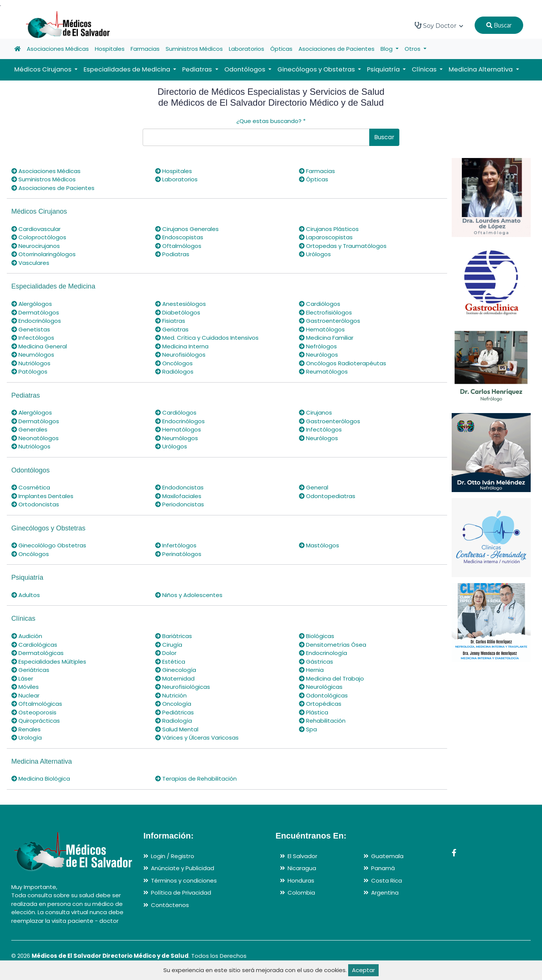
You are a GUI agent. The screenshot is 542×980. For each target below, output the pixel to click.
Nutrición (171, 695)
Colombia (301, 893)
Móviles (25, 687)
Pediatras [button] (198, 69)
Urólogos (315, 254)
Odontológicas (323, 695)
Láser (22, 678)
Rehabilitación (322, 721)
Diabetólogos (178, 312)
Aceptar (363, 970)
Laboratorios (247, 49)
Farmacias (145, 49)
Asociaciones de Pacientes (336, 49)
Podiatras (172, 254)
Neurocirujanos (36, 246)
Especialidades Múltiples (49, 662)
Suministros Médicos (194, 49)
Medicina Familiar (326, 338)
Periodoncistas (180, 504)
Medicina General (39, 346)
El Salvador (302, 856)
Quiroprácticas (36, 721)
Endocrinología (323, 653)
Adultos (26, 595)
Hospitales (110, 49)
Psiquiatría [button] (384, 69)
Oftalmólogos (178, 246)
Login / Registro (173, 856)
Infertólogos (176, 545)
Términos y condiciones (184, 880)
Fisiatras (170, 321)
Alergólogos (32, 304)
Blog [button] (387, 49)
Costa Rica (387, 880)
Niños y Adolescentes (189, 595)
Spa (308, 729)
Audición (27, 636)
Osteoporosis (34, 712)
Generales (29, 429)
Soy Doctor (439, 26)
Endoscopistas (179, 237)
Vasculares (30, 263)
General (314, 487)
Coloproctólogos (39, 237)
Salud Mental (177, 729)
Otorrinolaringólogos (43, 254)
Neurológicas (321, 687)
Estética (170, 662)
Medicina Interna (182, 346)
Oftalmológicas (37, 704)
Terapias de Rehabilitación (196, 779)
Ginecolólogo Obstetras (49, 545)
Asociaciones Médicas (58, 49)
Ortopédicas (320, 704)
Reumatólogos (323, 371)
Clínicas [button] (425, 69)
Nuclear (25, 695)
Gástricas (316, 662)
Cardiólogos (320, 304)
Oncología (173, 704)
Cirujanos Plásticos (329, 229)
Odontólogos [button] (246, 69)
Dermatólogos (35, 312)
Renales (26, 729)
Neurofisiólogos (180, 355)
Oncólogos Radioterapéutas (343, 363)
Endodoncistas (179, 487)
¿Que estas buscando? (271, 121)
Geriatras (172, 329)
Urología (27, 738)
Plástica (314, 712)
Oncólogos (174, 363)
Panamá (383, 868)
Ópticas (281, 49)
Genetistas (31, 329)
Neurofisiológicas (183, 687)
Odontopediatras (327, 496)
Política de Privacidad (181, 893)
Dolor (166, 653)
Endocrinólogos (36, 321)
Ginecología (176, 670)
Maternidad (175, 678)
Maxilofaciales (178, 496)
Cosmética (31, 487)
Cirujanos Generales (187, 229)
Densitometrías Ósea (333, 645)
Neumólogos (33, 355)
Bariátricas (174, 636)
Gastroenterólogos (330, 321)
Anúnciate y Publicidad (183, 868)
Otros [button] (413, 49)
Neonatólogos (35, 438)
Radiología (174, 721)
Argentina (385, 893)
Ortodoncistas (35, 504)
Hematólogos (322, 329)
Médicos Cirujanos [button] (44, 69)
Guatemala (387, 856)
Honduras (301, 880)
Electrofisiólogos (325, 312)
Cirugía (169, 645)
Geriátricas (30, 670)
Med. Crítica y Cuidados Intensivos (207, 338)
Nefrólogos (318, 346)
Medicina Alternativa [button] (481, 69)
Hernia (311, 670)
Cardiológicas (34, 645)
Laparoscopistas (326, 237)
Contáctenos (170, 905)
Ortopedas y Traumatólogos (343, 246)
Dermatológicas (37, 653)
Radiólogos (174, 371)
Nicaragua (302, 868)
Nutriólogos (31, 363)
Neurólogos (318, 355)
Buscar (499, 25)
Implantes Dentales (42, 496)
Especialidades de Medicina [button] (128, 69)
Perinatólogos (178, 554)
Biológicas (317, 636)
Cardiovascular (36, 229)
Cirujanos (315, 413)
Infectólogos (33, 338)
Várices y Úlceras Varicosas (197, 738)
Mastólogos (319, 545)
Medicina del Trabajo (331, 678)
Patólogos (29, 371)
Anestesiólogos (180, 304)
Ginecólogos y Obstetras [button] (317, 69)
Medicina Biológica (41, 779)
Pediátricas (174, 712)
